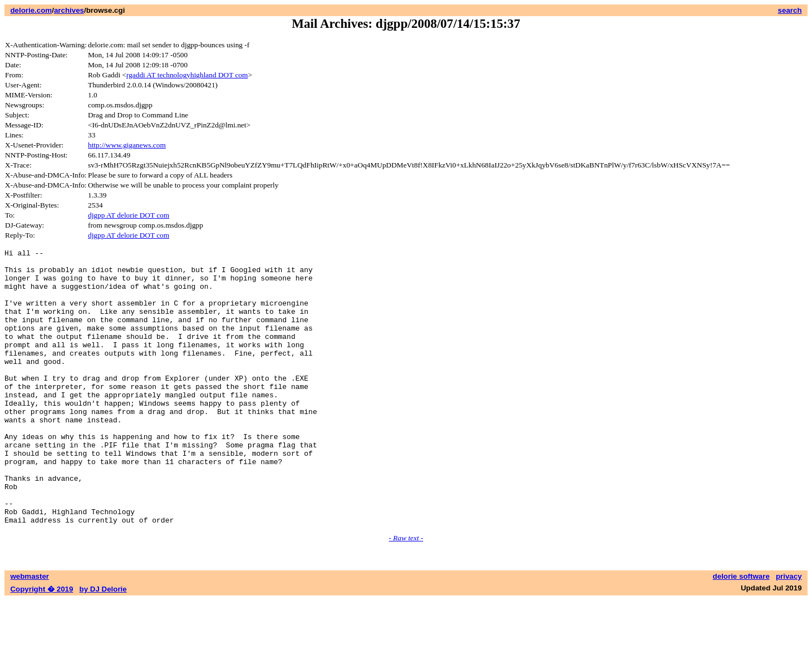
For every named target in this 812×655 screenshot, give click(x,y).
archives (69, 10)
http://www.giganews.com (127, 145)
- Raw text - (406, 593)
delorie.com (31, 10)
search (790, 10)
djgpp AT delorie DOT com (129, 215)
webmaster (29, 631)
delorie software (741, 631)
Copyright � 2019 (41, 644)
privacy (789, 631)
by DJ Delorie (103, 644)
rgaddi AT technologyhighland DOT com (187, 75)
